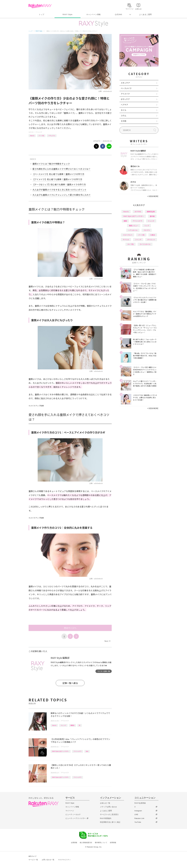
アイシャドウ (78, 751)
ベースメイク (126, 88)
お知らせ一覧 (105, 803)
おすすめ (138, 211)
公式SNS (118, 14)
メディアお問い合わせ (108, 807)
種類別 (72, 725)
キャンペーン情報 (94, 14)
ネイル (123, 110)
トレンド (63, 725)
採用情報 (113, 843)
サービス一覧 (33, 860)
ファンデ (138, 240)
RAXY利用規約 (106, 818)
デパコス (126, 240)
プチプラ (147, 230)
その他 (123, 121)
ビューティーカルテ (73, 814)
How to (32, 136)
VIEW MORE (153, 196)
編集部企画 (151, 211)
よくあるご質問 (145, 14)
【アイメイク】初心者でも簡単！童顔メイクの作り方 (57, 179)
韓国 (125, 221)
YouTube (138, 822)
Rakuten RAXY (40, 6)
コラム (123, 116)
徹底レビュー (134, 226)
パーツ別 (41, 136)
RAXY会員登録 (140, 803)
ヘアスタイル (133, 230)
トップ (41, 14)
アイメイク (39, 132)
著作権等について (101, 843)
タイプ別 (131, 244)
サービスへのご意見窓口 (109, 814)
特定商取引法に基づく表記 (110, 822)
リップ (147, 226)
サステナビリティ (64, 860)
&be (87, 751)
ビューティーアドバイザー (76, 818)
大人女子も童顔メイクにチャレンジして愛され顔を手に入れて (62, 195)
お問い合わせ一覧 (48, 860)
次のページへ (70, 628)
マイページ (70, 811)
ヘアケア (124, 105)
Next (107, 641)
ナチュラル (52, 136)
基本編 (152, 216)
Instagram (138, 811)
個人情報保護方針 (86, 843)
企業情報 (74, 843)
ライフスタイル (145, 244)
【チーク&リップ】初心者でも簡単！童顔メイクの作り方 (59, 184)
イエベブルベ (128, 235)
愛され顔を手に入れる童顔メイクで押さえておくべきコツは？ (61, 169)
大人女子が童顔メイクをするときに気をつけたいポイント (59, 190)
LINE (136, 814)
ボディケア (125, 99)
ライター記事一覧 (104, 671)
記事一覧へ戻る (70, 683)
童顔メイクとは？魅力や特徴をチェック (51, 164)
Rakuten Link (139, 818)
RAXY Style (67, 14)
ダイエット (151, 240)
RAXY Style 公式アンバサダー (61, 751)
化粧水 (153, 235)
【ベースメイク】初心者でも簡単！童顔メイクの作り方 (58, 174)
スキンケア (125, 83)
